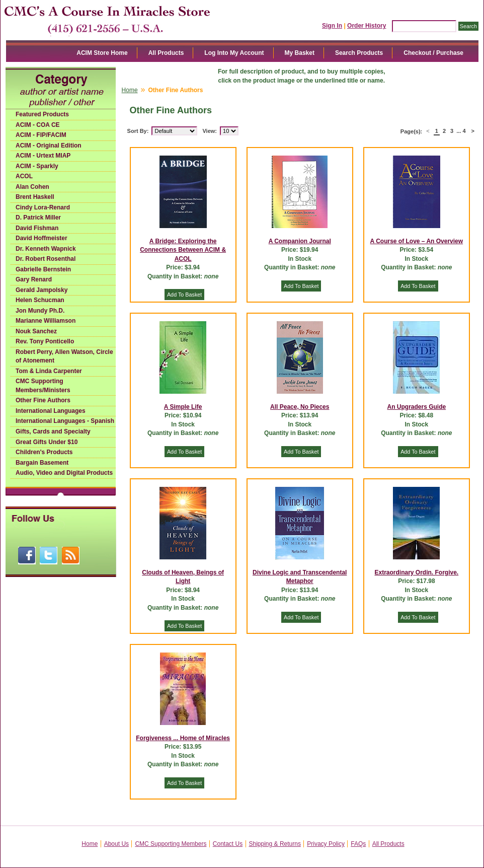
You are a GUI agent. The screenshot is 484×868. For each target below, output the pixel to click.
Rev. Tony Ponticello (45, 341)
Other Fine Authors (43, 400)
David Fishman (37, 228)
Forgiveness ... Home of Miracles (183, 738)
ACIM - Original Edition (49, 146)
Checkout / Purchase (433, 53)
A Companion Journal (300, 241)
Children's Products (44, 452)
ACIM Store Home (102, 53)
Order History (367, 26)
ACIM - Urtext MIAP (43, 156)
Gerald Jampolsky (42, 290)
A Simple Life (183, 407)
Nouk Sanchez (36, 331)
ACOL (24, 176)
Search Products (359, 53)
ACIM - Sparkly (37, 166)
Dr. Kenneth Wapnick (46, 249)
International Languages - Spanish (65, 421)
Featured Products (42, 114)
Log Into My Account (234, 53)
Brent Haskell (35, 197)
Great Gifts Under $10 (47, 442)
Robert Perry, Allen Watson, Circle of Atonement (64, 356)
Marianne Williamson (46, 321)
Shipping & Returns (275, 844)
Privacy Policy (326, 844)
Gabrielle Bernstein (43, 269)
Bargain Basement (42, 463)
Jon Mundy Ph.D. (40, 311)
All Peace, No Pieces (300, 407)
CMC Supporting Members (171, 844)
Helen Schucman (40, 300)
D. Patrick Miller (38, 218)
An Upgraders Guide (417, 407)
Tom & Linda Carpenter (49, 371)
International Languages (51, 411)
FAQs (358, 844)
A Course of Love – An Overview (417, 241)
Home (130, 90)
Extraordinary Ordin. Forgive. (417, 572)
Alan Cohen (32, 187)
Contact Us (228, 844)
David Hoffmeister (42, 238)
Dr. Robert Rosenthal (46, 259)
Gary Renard (34, 279)
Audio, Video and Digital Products (64, 473)
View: (210, 131)
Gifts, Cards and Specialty (53, 431)
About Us (116, 844)
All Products (166, 53)
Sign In (332, 26)
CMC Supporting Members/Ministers (43, 386)
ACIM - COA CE (38, 125)
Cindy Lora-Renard (43, 207)
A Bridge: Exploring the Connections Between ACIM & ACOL (183, 250)
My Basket (300, 53)
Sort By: (138, 131)
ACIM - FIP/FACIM (41, 135)
